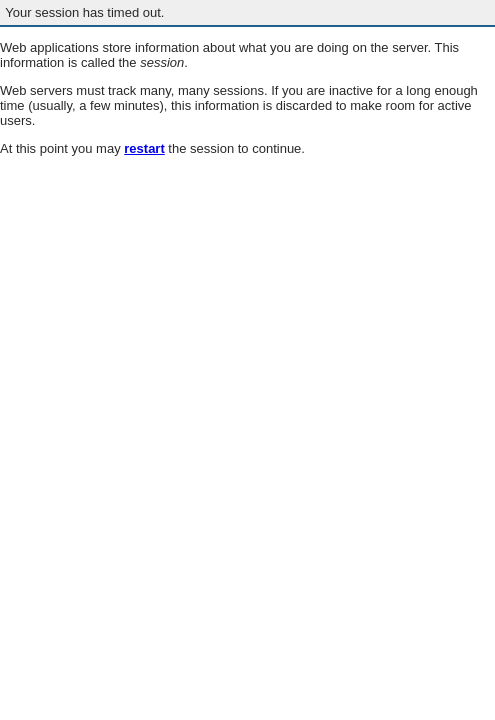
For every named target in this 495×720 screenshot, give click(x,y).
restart (144, 148)
